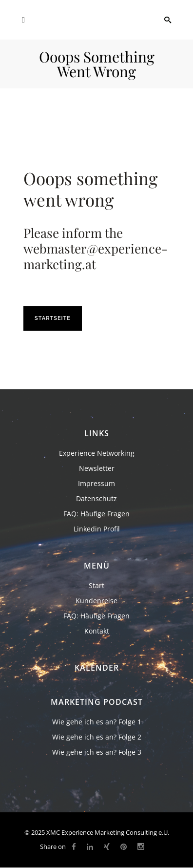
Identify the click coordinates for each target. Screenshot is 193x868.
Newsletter (97, 468)
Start (96, 585)
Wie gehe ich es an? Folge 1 (97, 722)
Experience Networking (97, 453)
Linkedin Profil (97, 529)
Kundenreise (96, 601)
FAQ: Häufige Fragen (96, 514)
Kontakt (97, 631)
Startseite (53, 318)
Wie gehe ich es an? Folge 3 (97, 752)
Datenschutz (96, 498)
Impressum (96, 483)
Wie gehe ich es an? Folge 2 (97, 737)
